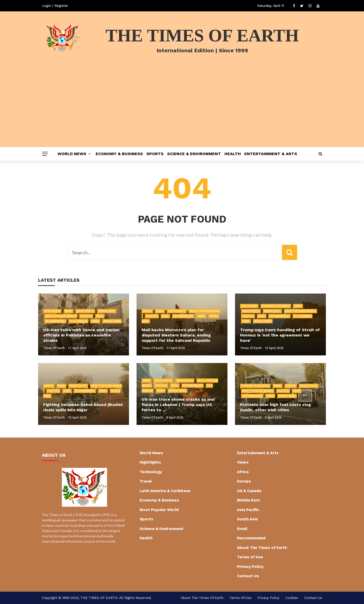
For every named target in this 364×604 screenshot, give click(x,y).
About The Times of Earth (262, 548)
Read (100, 316)
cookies (292, 598)
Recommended (55, 321)
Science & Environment (194, 154)
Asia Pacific (52, 311)
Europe (291, 386)
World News (72, 154)
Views (95, 321)
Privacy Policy (250, 567)
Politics (86, 316)
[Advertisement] (182, 109)
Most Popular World (61, 316)
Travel (146, 481)
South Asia (247, 519)
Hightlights (85, 311)
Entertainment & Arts (271, 154)
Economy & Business (119, 154)
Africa (147, 311)
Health (233, 154)
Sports (155, 154)
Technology (151, 472)
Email (69, 311)
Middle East (107, 311)
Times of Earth (54, 348)
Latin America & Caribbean (165, 491)
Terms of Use (250, 557)
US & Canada (78, 321)
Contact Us (248, 576)
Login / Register (55, 6)
